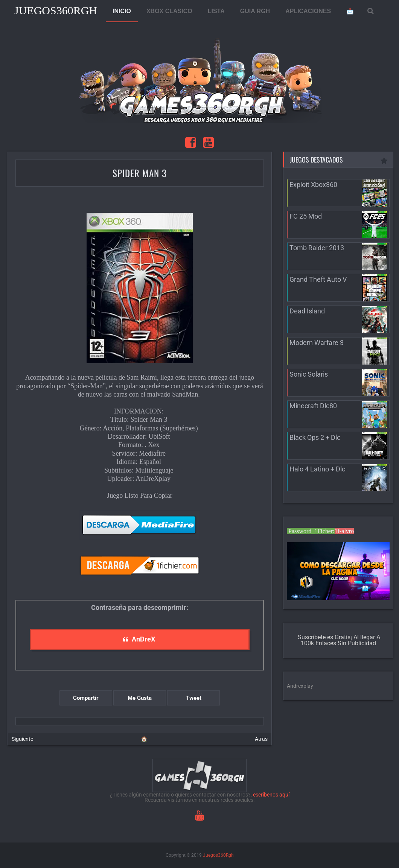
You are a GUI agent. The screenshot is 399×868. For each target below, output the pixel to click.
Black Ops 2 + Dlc (315, 437)
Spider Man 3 (140, 173)
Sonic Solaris (309, 374)
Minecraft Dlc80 (313, 406)
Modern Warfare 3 (317, 343)
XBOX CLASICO (169, 11)
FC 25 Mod (306, 216)
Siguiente (22, 739)
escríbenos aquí (271, 795)
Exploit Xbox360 (313, 185)
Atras (261, 739)
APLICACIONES (308, 11)
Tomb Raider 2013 (317, 248)
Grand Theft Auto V (318, 279)
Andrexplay (300, 686)
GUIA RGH (255, 11)
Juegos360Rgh (56, 10)
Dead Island (307, 311)
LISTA (216, 11)
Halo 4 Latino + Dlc (317, 469)
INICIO (122, 11)
